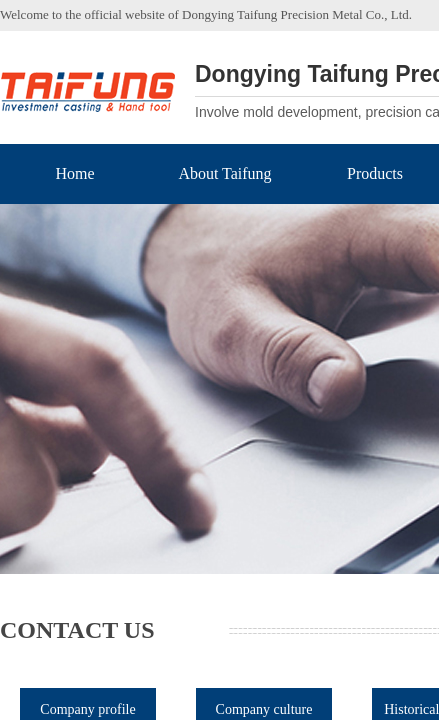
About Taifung (224, 173)
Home (74, 173)
